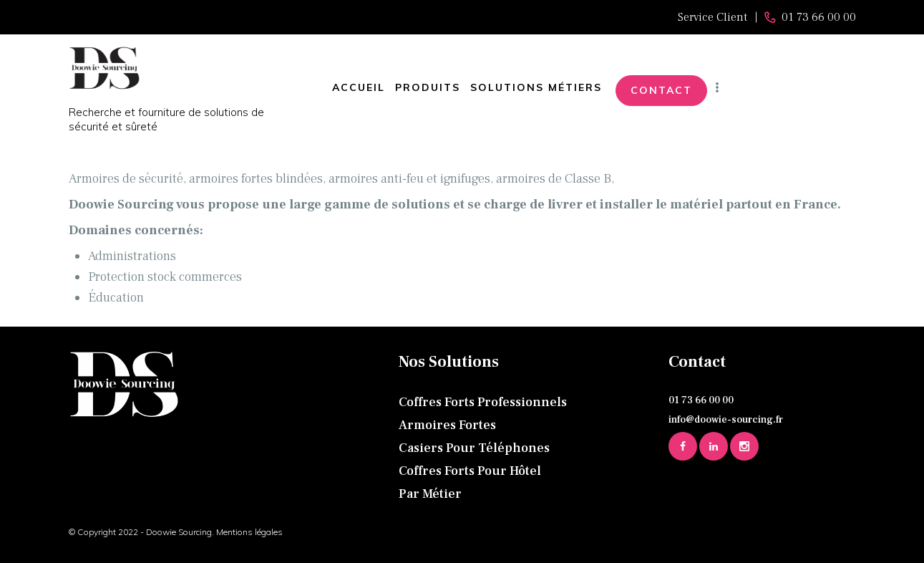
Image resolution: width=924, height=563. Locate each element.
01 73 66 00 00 (701, 400)
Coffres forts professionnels (483, 402)
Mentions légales (249, 532)
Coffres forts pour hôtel (470, 471)
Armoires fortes (447, 425)
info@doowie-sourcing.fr (726, 420)
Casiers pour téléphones (474, 448)
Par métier (430, 494)
